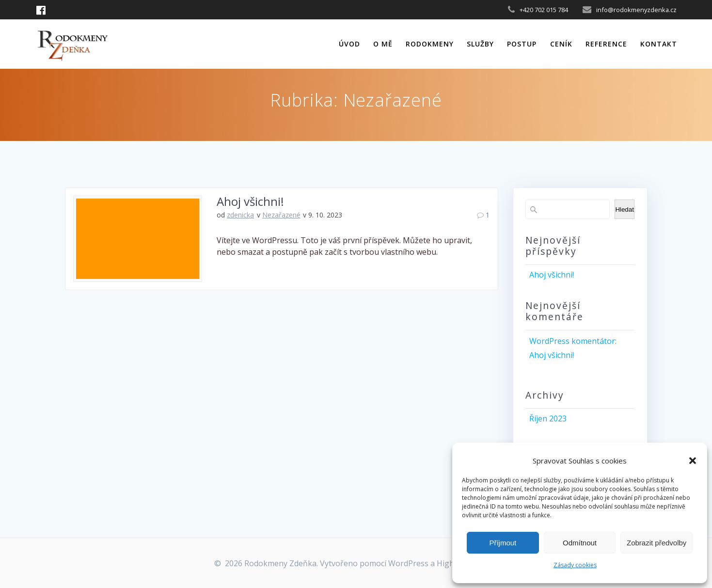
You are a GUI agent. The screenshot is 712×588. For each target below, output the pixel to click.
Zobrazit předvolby (657, 543)
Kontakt (659, 44)
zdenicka (240, 215)
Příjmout (503, 543)
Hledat (625, 209)
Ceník (561, 44)
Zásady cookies (575, 565)
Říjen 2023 (548, 418)
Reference (606, 44)
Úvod (349, 44)
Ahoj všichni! (250, 201)
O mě (383, 44)
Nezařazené (281, 215)
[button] (693, 461)
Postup (522, 44)
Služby (480, 44)
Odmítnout (580, 543)
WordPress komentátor (572, 341)
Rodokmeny (430, 44)
